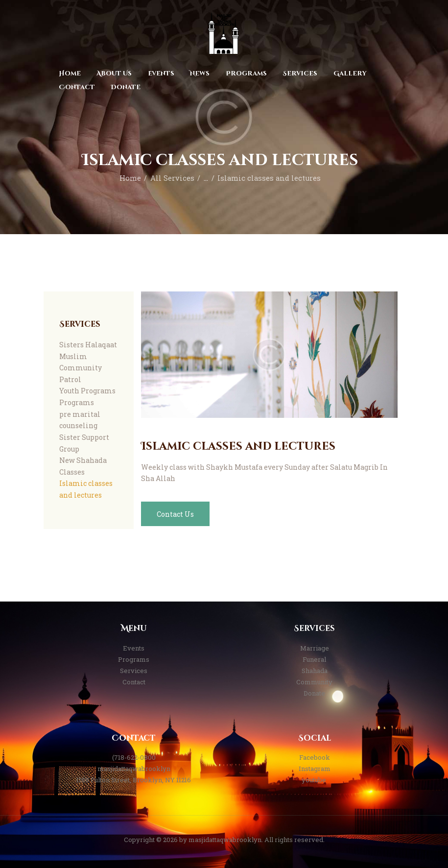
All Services (172, 178)
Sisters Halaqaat (88, 345)
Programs (77, 402)
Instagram (315, 769)
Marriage (315, 648)
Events (134, 648)
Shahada (315, 671)
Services (134, 671)
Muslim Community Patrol (81, 368)
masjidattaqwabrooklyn (134, 769)
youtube (315, 780)
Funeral (314, 659)
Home (130, 178)
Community (314, 682)
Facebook (315, 757)
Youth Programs (87, 391)
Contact (134, 682)
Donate (314, 693)
